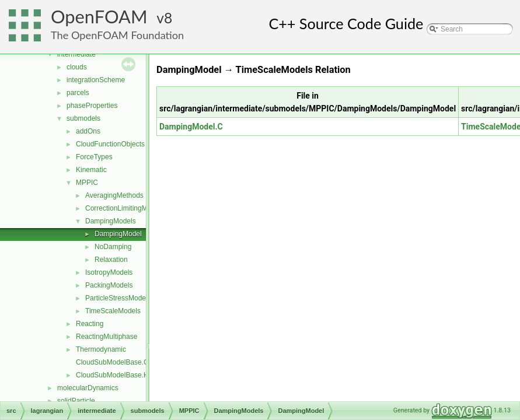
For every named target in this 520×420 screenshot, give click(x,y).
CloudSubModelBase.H (112, 375)
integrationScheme (96, 80)
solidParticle (76, 401)
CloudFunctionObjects (110, 144)
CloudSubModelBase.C (112, 362)
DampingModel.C (191, 127)
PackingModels (109, 285)
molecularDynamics (88, 388)
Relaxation (111, 260)
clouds (77, 67)
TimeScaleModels (113, 311)
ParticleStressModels (118, 298)
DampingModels (111, 221)
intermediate (76, 54)
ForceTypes (94, 157)
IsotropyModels (109, 272)
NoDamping (113, 247)
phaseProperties (92, 106)
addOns (88, 131)
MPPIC (87, 183)
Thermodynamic (101, 349)
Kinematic (91, 170)
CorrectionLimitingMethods (127, 208)
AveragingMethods (114, 195)
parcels (78, 93)
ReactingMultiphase (107, 337)
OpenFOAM (99, 17)
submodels (83, 118)
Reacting (90, 324)
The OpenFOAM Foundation (117, 35)
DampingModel (118, 234)
